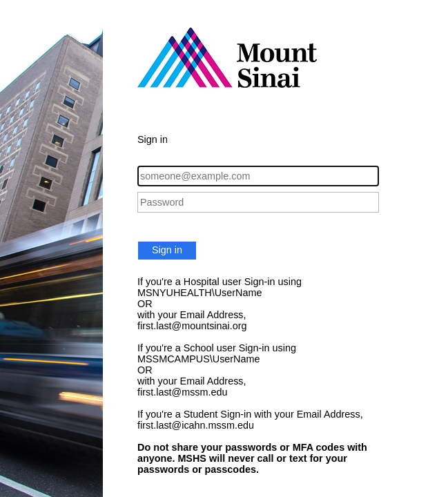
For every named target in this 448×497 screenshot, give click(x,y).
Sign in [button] (167, 250)
